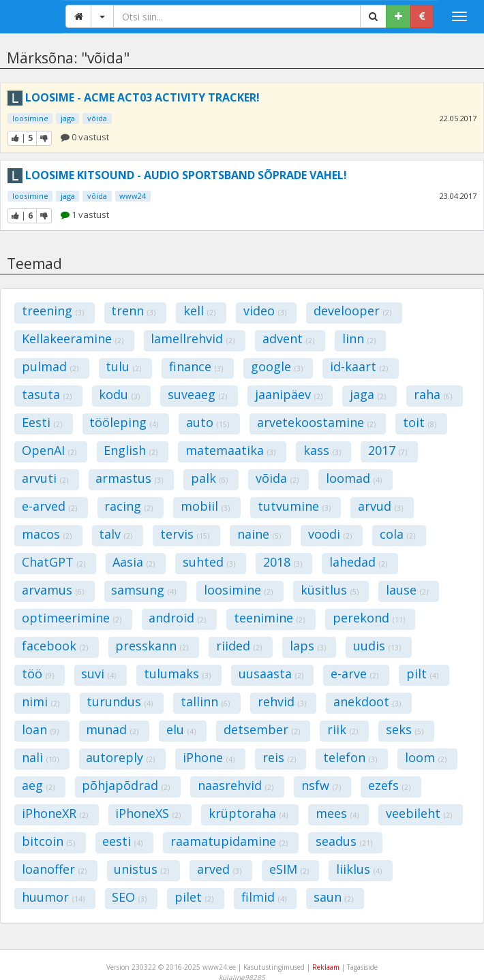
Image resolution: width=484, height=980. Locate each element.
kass (322, 450)
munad (112, 729)
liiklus (359, 869)
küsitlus (330, 590)
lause (407, 590)
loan (40, 729)
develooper (352, 311)
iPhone (209, 757)
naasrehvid (236, 785)
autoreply (120, 757)
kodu (119, 394)
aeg (38, 785)
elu (181, 729)
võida (97, 118)
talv (116, 534)
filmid (264, 897)
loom (426, 757)
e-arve (354, 674)
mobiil (205, 506)
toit (420, 422)
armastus (129, 478)
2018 (283, 562)
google (277, 366)
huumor (53, 897)
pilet (194, 897)
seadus (344, 841)
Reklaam (326, 967)
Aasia (134, 562)
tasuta (47, 394)
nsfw (321, 785)
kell (199, 311)
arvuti (45, 478)
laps (308, 646)
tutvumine (294, 506)
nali (40, 757)
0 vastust (85, 137)
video (265, 311)
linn (359, 338)
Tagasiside (362, 967)
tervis (185, 534)
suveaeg (197, 394)
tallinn (205, 701)
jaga (68, 118)
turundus (120, 701)
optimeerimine (72, 618)
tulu (123, 366)
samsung (143, 590)
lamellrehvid (193, 338)
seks (405, 729)
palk (209, 478)
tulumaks (177, 674)
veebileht (419, 813)
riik (343, 729)
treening (53, 311)
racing (128, 506)
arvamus (53, 590)
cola (397, 534)
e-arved (49, 506)
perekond (369, 618)
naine (259, 534)
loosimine (30, 118)
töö (38, 674)
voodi (330, 534)
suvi (99, 674)
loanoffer (54, 869)
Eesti (42, 422)
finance (196, 366)
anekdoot (367, 701)
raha (433, 394)
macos (47, 534)
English (131, 450)
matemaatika (230, 450)
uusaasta (271, 674)
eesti (122, 841)
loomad (354, 478)
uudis (377, 646)
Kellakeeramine (73, 338)
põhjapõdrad (126, 785)
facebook (55, 646)
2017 (388, 450)
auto (208, 422)
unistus (141, 869)
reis (279, 757)
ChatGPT (54, 562)
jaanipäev (289, 394)
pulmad (50, 366)
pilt (422, 674)
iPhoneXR (55, 813)
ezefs (389, 785)
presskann (152, 646)
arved (219, 869)
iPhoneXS (148, 813)
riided (239, 646)
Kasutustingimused (274, 967)
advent (288, 338)
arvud (380, 506)
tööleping (124, 422)
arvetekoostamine (316, 422)
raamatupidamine (229, 841)
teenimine (269, 618)
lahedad (358, 562)
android (177, 618)
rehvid (282, 701)
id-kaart (359, 366)
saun (333, 897)
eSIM (289, 869)
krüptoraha (248, 813)
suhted (209, 562)
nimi (41, 701)
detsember (262, 729)
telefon (350, 757)
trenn (133, 311)
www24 (133, 196)
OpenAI (49, 450)
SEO (129, 897)
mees (337, 813)
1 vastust (85, 215)
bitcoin (48, 841)
